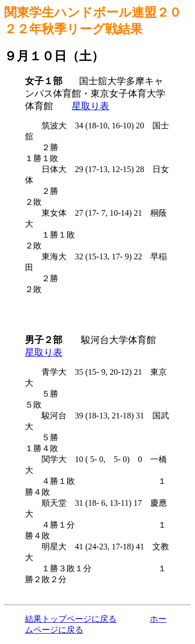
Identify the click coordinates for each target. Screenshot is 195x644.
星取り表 (90, 106)
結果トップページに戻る (71, 619)
